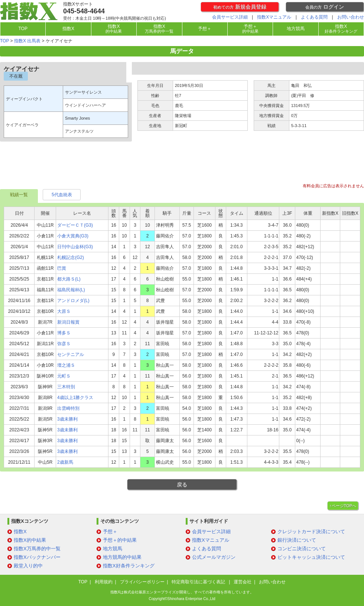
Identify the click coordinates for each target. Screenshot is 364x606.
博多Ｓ (64, 333)
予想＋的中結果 (120, 540)
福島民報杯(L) (71, 290)
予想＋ (205, 29)
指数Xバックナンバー (37, 557)
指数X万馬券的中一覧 (37, 549)
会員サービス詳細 (230, 17)
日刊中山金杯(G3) (75, 247)
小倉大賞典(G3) (73, 236)
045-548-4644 (84, 11)
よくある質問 (314, 17)
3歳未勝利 (67, 419)
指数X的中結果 (30, 540)
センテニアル (71, 354)
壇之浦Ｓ (66, 365)
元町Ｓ (64, 376)
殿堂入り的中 (28, 566)
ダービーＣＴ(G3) (75, 225)
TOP (23, 29)
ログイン (325, 7)
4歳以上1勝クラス (75, 398)
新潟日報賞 (68, 322)
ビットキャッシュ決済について (311, 557)
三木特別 (66, 387)
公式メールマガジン (214, 557)
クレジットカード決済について (311, 532)
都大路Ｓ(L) (69, 279)
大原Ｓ (64, 311)
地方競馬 (296, 29)
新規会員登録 (240, 7)
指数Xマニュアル (274, 17)
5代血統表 (62, 195)
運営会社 (243, 582)
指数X (68, 29)
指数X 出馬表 (27, 41)
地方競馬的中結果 (122, 557)
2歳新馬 (65, 462)
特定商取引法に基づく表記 (199, 582)
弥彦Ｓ (64, 344)
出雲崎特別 (68, 408)
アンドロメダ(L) (73, 301)
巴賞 (62, 268)
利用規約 (104, 582)
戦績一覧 (19, 195)
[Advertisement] (182, 166)
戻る (182, 485)
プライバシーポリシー (142, 582)
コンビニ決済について (302, 549)
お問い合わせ (351, 17)
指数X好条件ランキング (129, 566)
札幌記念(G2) (71, 257)
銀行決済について (297, 540)
